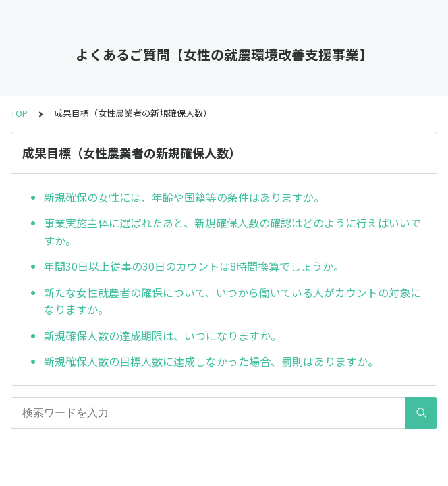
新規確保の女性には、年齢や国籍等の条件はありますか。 (184, 197)
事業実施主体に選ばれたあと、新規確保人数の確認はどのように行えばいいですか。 (232, 232)
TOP (19, 113)
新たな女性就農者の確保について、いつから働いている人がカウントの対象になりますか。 (232, 301)
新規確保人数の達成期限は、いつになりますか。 (163, 335)
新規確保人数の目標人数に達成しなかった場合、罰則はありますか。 (211, 361)
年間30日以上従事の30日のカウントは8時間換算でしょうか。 (194, 266)
